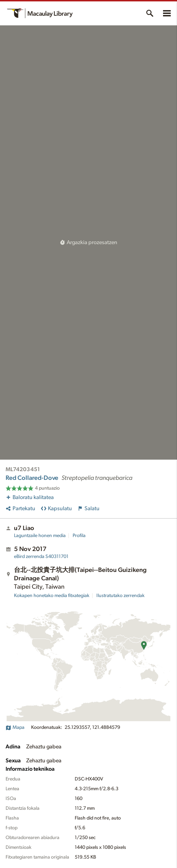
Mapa (15, 727)
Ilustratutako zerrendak (120, 596)
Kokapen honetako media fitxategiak (52, 596)
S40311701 (41, 557)
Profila (79, 536)
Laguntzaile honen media (40, 536)
